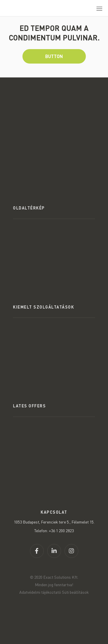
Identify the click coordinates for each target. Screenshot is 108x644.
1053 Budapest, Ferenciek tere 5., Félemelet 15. (54, 522)
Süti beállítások (75, 592)
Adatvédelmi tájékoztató (40, 592)
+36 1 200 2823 (61, 531)
